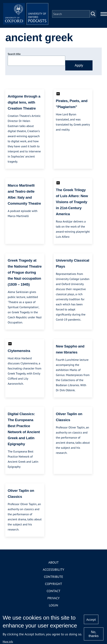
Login (53, 605)
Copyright (53, 584)
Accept (91, 619)
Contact (53, 591)
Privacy (53, 598)
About (53, 562)
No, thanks (94, 634)
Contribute (53, 577)
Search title (14, 54)
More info (8, 642)
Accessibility (53, 569)
